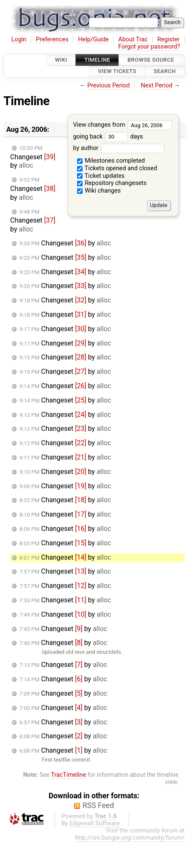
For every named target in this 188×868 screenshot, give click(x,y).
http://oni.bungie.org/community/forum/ (130, 838)
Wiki (61, 60)
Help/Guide (93, 39)
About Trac (133, 39)
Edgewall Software (95, 823)
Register (168, 39)
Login (19, 39)
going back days (108, 137)
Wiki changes (99, 191)
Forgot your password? (149, 47)
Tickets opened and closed (117, 168)
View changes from (123, 125)
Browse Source (151, 60)
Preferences (52, 39)
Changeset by (33, 157)
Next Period (157, 86)
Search (165, 72)
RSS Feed (98, 805)
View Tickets (117, 72)
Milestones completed (111, 161)
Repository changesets (112, 183)
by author (118, 148)
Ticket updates (101, 176)
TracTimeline (68, 775)
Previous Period (108, 86)
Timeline (97, 60)
